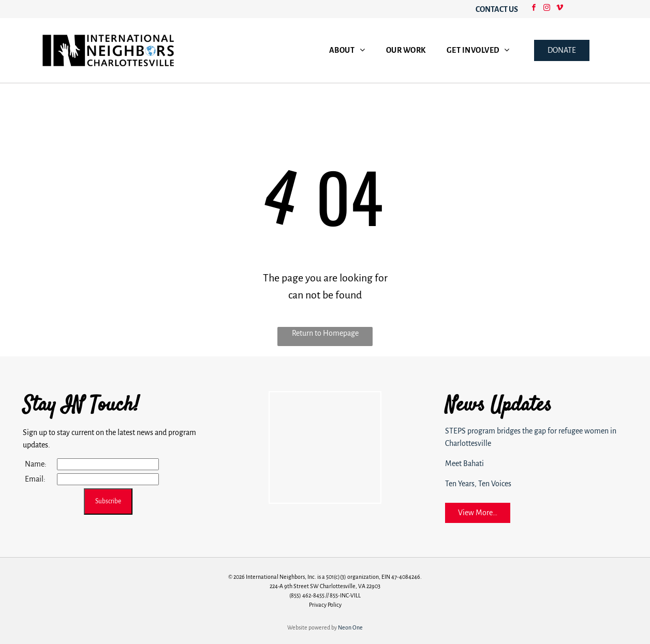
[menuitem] (347, 50)
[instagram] (546, 9)
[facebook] (534, 9)
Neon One (350, 627)
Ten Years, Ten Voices (478, 484)
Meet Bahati (464, 463)
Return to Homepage (325, 333)
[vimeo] (559, 9)
